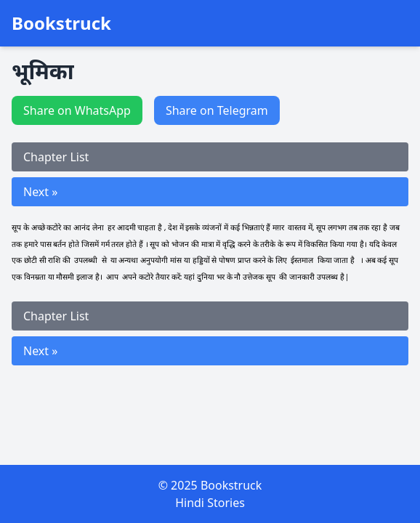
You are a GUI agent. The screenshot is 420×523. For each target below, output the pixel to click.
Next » (40, 192)
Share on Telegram (217, 110)
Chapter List (56, 157)
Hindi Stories (210, 503)
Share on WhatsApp (77, 110)
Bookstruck (61, 23)
